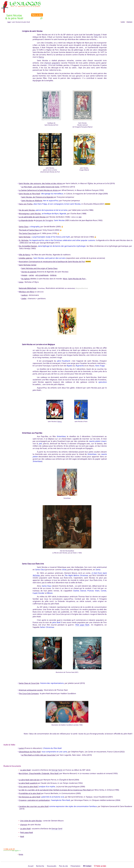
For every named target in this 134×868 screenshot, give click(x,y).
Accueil (31, 859)
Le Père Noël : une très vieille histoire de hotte (40, 180)
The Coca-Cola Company (29, 686)
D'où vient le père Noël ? (29, 779)
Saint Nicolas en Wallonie (32, 193)
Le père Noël (25, 763)
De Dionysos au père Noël (29, 789)
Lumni (21, 741)
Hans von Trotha (26, 197)
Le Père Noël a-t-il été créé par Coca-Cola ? (39, 748)
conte (123, 14)
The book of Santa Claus (29, 223)
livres (21, 847)
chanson (130, 14)
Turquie (97, 27)
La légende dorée (26, 213)
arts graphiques (42, 268)
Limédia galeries (25, 251)
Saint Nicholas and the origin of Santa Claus (39, 261)
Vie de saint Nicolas (27, 203)
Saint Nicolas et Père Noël (29, 186)
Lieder (24, 291)
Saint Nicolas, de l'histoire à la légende (37, 190)
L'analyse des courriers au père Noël (34, 799)
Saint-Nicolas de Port (77, 271)
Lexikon (25, 288)
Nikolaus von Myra (26, 284)
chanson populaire (52, 55)
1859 (80, 210)
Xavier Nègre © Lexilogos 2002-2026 (67, 862)
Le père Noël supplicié (28, 776)
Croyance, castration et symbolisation (34, 793)
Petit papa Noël (82, 617)
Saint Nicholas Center (28, 258)
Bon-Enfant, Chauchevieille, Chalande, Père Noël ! (39, 766)
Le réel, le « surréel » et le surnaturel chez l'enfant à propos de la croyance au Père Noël (55, 783)
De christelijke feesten (28, 239)
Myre (65, 271)
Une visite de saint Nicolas (31, 813)
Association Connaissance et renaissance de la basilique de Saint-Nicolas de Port (52, 254)
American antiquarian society (31, 683)
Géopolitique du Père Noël (30, 744)
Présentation (75, 859)
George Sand (57, 763)
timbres (53, 268)
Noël (9, 15)
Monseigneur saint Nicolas (30, 206)
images (24, 268)
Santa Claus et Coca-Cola (29, 676)
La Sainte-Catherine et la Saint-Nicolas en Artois (38, 183)
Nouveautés (52, 859)
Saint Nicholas (25, 229)
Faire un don (127, 2)
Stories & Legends (29, 264)
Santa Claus (24, 219)
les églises (26, 271)
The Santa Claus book (28, 226)
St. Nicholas (24, 233)
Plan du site (63, 859)
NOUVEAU (108, 197)
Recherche (40, 859)
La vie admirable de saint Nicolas (32, 210)
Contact (87, 859)
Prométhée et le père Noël (30, 786)
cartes (31, 268)
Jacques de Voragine (45, 213)
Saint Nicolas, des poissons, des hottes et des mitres (40, 176)
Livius (21, 275)
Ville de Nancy (25, 247)
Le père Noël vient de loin (29, 772)
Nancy (41, 50)
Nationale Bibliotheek (28, 281)
